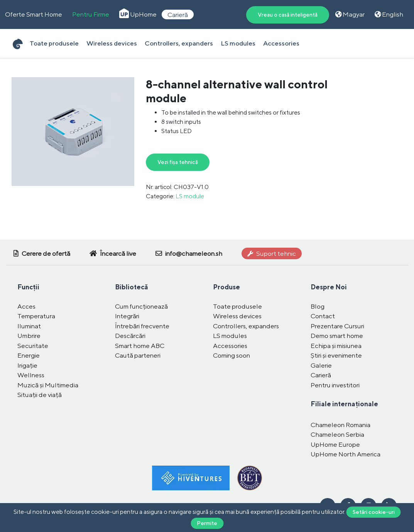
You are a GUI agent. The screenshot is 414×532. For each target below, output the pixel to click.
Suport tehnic (272, 253)
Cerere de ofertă (42, 253)
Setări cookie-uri (374, 512)
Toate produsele (54, 43)
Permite (207, 523)
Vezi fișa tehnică (178, 162)
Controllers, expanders (179, 43)
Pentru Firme (91, 14)
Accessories (281, 43)
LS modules (238, 43)
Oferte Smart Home (34, 14)
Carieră (178, 14)
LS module (190, 196)
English (389, 14)
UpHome (138, 14)
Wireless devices (112, 43)
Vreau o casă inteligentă (288, 15)
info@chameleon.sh (189, 253)
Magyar (350, 14)
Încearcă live (113, 253)
